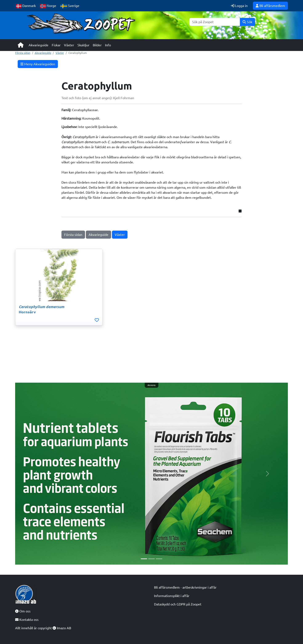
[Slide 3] (159, 559)
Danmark (26, 6)
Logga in (239, 6)
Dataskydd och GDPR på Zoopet (178, 604)
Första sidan (23, 53)
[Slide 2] (151, 559)
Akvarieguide (39, 45)
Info (108, 45)
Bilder (97, 45)
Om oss (23, 611)
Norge (48, 6)
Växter (69, 45)
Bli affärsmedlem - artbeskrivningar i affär (185, 587)
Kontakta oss (27, 620)
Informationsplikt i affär (172, 596)
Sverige (70, 6)
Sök (247, 22)
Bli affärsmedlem (270, 6)
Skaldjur (83, 45)
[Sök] (215, 22)
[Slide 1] (144, 559)
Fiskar (56, 45)
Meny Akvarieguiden (38, 64)
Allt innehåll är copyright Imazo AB (43, 628)
